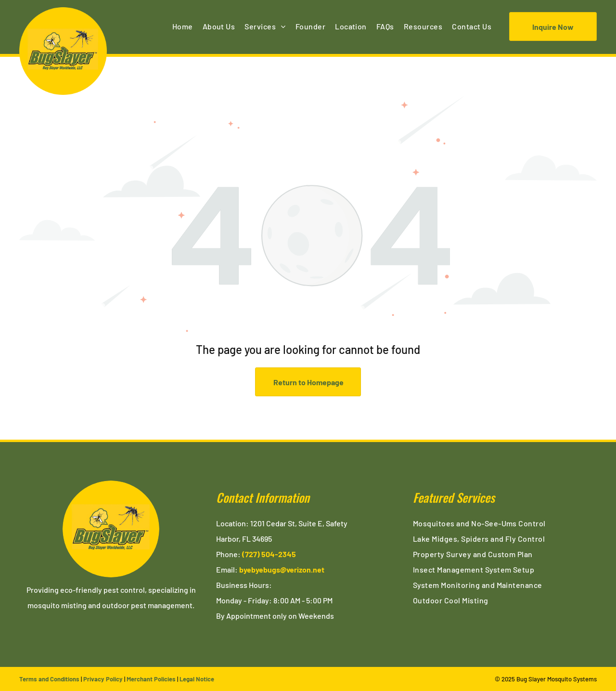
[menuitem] (183, 26)
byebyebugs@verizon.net (282, 569)
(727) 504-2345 (269, 554)
